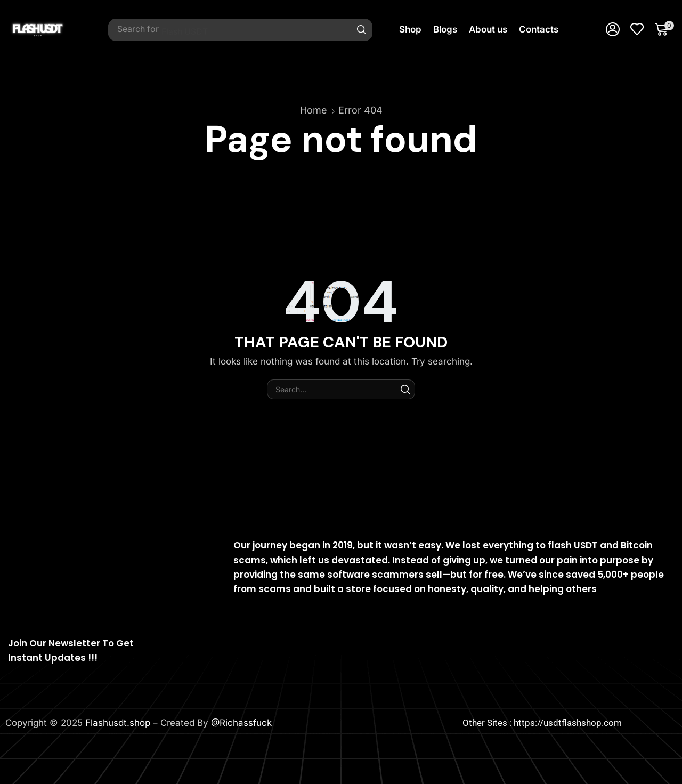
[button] (613, 30)
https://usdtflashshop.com (568, 723)
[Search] (362, 30)
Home (314, 110)
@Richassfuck (241, 723)
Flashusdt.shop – (123, 723)
